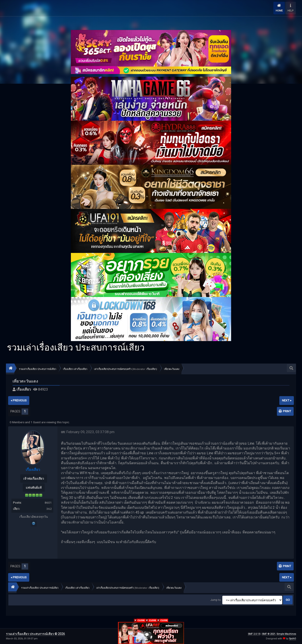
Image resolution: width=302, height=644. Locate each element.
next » (287, 400)
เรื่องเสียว (151, 369)
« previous (19, 400)
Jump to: (216, 600)
